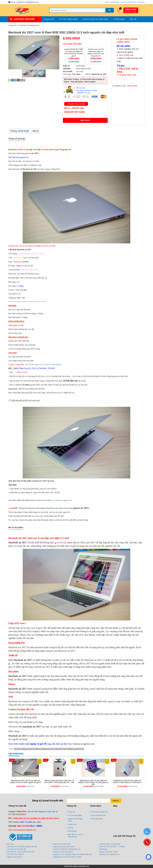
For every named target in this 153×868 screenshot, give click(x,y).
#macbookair (19, 749)
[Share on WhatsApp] (10, 80)
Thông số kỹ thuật (19, 131)
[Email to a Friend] (18, 80)
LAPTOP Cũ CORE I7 (15, 854)
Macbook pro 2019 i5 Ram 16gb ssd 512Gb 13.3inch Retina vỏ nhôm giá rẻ (127, 781)
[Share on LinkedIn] (24, 80)
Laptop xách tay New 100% (95, 19)
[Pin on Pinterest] (21, 80)
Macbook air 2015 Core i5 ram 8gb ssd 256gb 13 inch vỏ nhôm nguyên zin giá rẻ (25, 781)
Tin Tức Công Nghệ (68, 19)
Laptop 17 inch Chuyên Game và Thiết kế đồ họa (72, 854)
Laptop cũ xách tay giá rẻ (63, 852)
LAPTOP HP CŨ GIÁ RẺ (16, 849)
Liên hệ (133, 19)
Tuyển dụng (119, 19)
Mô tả (36, 131)
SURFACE (103, 849)
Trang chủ (49, 19)
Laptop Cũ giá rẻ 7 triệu (108, 852)
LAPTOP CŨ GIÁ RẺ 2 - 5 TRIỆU (112, 847)
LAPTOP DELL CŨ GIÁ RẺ (110, 844)
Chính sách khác (97, 819)
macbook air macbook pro (29, 25)
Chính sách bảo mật (98, 815)
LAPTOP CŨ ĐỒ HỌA (62, 844)
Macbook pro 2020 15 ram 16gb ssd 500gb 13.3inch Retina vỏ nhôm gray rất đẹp (93, 782)
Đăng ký (116, 801)
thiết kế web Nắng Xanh (81, 866)
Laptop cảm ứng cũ (14, 857)
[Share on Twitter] (15, 80)
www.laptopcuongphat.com (62, 500)
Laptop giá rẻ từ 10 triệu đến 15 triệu (67, 857)
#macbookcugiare (64, 749)
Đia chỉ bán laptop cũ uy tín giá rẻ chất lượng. (43, 364)
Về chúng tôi (72, 831)
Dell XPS (10, 844)
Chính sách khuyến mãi (100, 812)
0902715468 (131, 10)
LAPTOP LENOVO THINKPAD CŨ (66, 849)
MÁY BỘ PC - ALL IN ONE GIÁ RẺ (75, 836)
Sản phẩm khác (16, 754)
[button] (57, 38)
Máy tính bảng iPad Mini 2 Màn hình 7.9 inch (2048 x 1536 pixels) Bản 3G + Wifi (59, 781)
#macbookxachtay (77, 749)
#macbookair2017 (31, 749)
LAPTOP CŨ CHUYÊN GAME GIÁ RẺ (22, 847)
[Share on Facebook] (12, 80)
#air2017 (41, 749)
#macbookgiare (51, 749)
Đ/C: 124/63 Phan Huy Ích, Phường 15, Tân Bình (125, 2)
